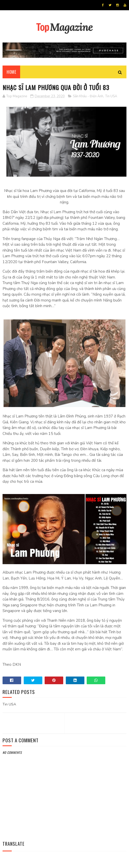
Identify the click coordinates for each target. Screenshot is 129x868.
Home (11, 72)
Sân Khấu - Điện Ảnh (88, 96)
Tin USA (111, 96)
